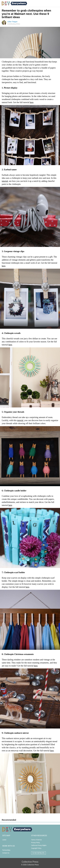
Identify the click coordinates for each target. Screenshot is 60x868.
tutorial (5, 181)
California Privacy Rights (39, 845)
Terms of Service (37, 840)
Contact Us (6, 853)
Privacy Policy (36, 843)
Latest (4, 840)
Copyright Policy (36, 848)
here (32, 102)
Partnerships (6, 850)
